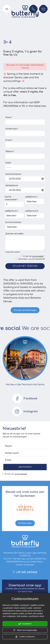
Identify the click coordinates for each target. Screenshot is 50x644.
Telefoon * (10, 151)
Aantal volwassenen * (11, 198)
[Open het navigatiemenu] (7, 9)
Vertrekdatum (12, 185)
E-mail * (9, 140)
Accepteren (25, 624)
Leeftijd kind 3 (32, 211)
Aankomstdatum (13, 174)
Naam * (9, 117)
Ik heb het (16, 474)
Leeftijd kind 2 (11, 211)
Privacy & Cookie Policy (31, 562)
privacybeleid (38, 256)
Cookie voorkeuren (25, 637)
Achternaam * (12, 129)
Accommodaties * (14, 222)
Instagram (24, 411)
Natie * (9, 163)
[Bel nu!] (33, 9)
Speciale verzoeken (14, 234)
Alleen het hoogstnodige (25, 630)
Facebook (24, 399)
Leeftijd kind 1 (31, 197)
